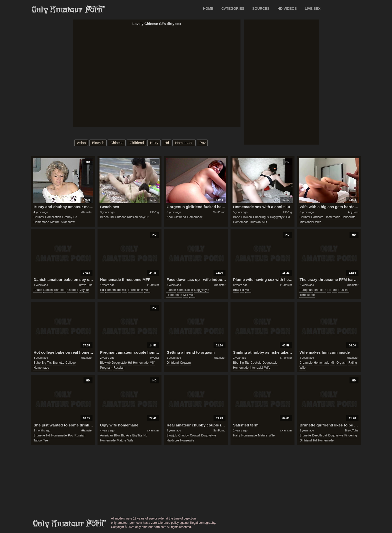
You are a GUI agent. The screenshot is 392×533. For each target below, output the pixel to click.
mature (55, 222)
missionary (307, 222)
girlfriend (137, 143)
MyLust (154, 358)
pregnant (106, 368)
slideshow (68, 222)
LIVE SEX (313, 9)
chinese (117, 143)
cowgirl (195, 435)
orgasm (185, 363)
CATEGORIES (233, 9)
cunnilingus (261, 217)
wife (318, 222)
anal (169, 217)
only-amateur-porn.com (68, 524)
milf (124, 290)
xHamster (87, 212)
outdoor (120, 217)
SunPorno (219, 212)
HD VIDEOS (287, 9)
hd (167, 143)
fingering (350, 435)
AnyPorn (353, 212)
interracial (256, 368)
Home (208, 9)
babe (236, 217)
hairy (154, 143)
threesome (135, 290)
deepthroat (320, 435)
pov (202, 143)
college (71, 363)
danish (48, 290)
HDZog (155, 212)
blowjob (98, 143)
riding (353, 363)
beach (104, 217)
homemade (184, 143)
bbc (236, 363)
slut (265, 222)
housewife (348, 217)
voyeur (144, 217)
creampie (306, 363)
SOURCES (261, 9)
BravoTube (86, 285)
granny (67, 217)
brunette (59, 363)
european (306, 290)
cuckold (256, 363)
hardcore (317, 217)
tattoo (38, 440)
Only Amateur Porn (67, 10)
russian (132, 217)
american (106, 435)
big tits (47, 363)
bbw (236, 290)
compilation (53, 217)
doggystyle (277, 217)
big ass (126, 435)
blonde (171, 290)
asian (81, 143)
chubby (39, 217)
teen (46, 440)
